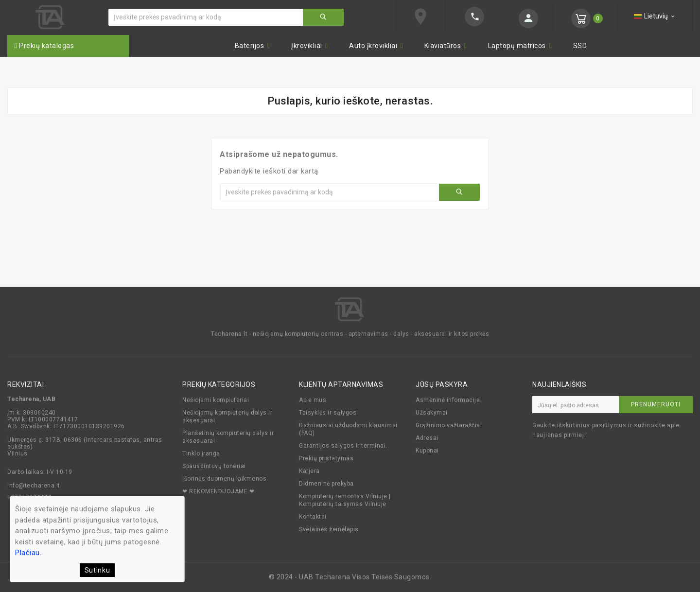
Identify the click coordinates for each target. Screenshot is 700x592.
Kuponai (427, 451)
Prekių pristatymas (326, 458)
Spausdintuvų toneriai (214, 466)
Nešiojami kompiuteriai (216, 400)
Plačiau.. (29, 553)
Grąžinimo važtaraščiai (449, 425)
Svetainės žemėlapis (329, 529)
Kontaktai (313, 517)
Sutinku (97, 570)
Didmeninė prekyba (326, 484)
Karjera (309, 471)
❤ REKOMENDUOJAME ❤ (218, 491)
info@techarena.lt (34, 486)
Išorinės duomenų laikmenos (224, 479)
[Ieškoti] (206, 17)
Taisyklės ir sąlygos (328, 413)
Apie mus (313, 400)
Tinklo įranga (201, 453)
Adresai (427, 438)
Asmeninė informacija (448, 400)
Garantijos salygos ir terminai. (343, 446)
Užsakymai (432, 413)
